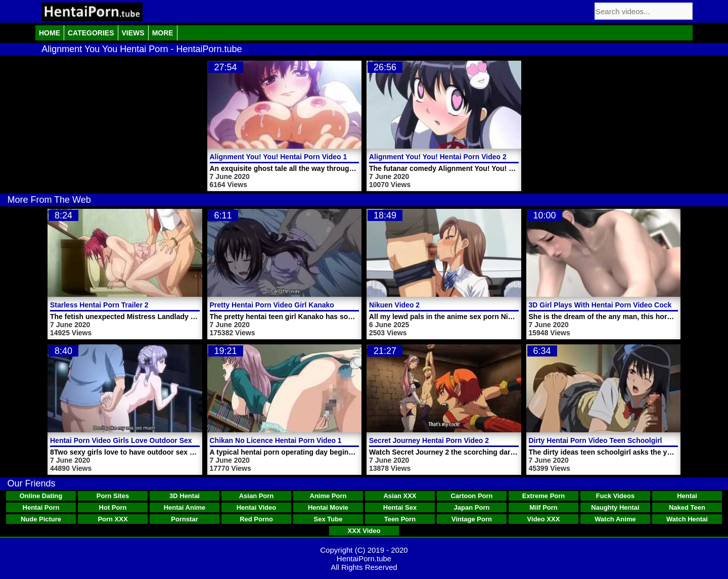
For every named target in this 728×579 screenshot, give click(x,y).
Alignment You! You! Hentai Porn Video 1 (279, 157)
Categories (91, 33)
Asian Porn (257, 496)
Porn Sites (113, 496)
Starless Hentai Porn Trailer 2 (99, 305)
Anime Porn (328, 496)
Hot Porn (113, 507)
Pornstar (184, 519)
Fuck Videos (615, 496)
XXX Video (364, 531)
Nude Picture (41, 519)
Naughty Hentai (615, 507)
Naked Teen (687, 507)
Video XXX (544, 519)
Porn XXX (112, 519)
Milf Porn (543, 507)
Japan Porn (472, 507)
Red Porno (256, 519)
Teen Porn (400, 519)
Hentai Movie (328, 507)
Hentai (687, 496)
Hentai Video (257, 507)
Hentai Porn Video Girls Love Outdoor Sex (121, 440)
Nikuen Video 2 (394, 305)
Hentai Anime (185, 507)
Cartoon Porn (471, 496)
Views (133, 33)
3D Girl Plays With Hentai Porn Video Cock (600, 305)
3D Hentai (185, 496)
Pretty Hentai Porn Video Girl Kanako (272, 305)
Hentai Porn (41, 507)
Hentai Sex (400, 507)
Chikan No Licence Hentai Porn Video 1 (276, 440)
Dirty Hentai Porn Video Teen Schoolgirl (596, 440)
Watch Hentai (687, 519)
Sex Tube (328, 519)
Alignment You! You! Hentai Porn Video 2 (438, 157)
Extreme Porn (544, 496)
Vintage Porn (472, 519)
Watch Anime (615, 519)
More (163, 33)
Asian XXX (400, 496)
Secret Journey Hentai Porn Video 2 (429, 440)
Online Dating (41, 496)
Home (50, 33)
